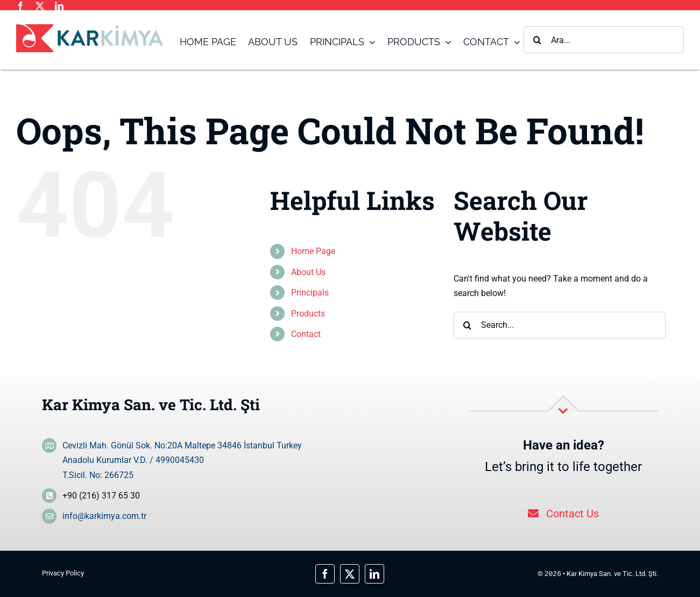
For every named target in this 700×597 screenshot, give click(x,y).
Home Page (313, 251)
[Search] (537, 40)
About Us (308, 272)
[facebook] (20, 6)
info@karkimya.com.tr (104, 516)
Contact (306, 334)
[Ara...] (604, 40)
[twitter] (40, 6)
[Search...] (560, 325)
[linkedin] (59, 6)
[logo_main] (90, 28)
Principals (310, 293)
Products (308, 314)
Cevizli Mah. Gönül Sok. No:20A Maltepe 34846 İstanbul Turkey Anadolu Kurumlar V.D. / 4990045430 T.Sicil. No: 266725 (182, 460)
